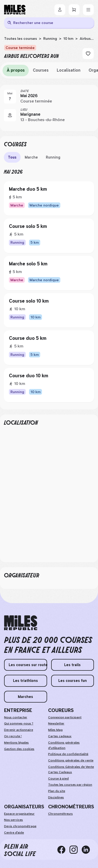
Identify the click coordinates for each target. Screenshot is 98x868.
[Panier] (74, 10)
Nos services (13, 820)
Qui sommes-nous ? (19, 723)
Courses (41, 70)
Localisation (69, 70)
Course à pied (58, 779)
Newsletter (56, 723)
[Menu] (88, 10)
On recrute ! (13, 736)
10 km (68, 38)
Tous (12, 157)
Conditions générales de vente (71, 760)
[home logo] (21, 623)
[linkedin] (88, 850)
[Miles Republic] (15, 10)
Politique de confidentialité (68, 754)
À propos (16, 70)
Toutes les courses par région (70, 785)
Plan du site (57, 791)
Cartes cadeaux (60, 736)
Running (50, 38)
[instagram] (76, 850)
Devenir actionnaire (19, 730)
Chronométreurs (60, 814)
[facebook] (63, 850)
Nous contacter (16, 717)
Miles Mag (55, 730)
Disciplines (56, 797)
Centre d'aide (14, 833)
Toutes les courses (20, 38)
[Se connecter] (60, 10)
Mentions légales (16, 743)
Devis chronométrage (20, 826)
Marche (31, 157)
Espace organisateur (19, 814)
